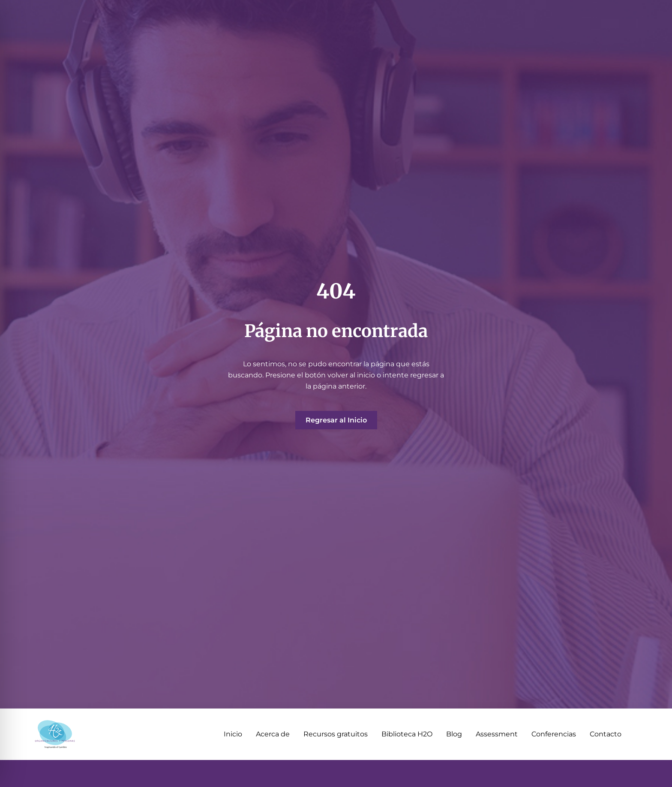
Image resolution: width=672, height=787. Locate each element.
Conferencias (554, 734)
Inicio (233, 734)
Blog (454, 734)
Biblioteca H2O (407, 734)
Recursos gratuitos (336, 734)
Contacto (606, 734)
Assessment (497, 734)
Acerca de (273, 734)
